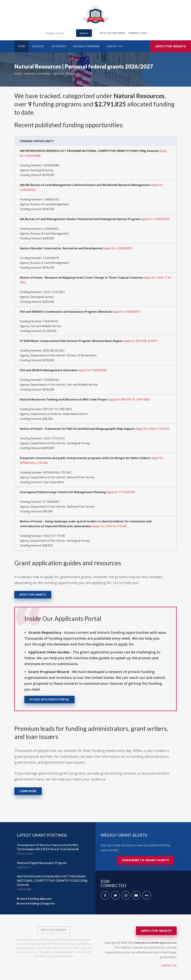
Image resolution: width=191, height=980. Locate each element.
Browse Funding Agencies (34, 898)
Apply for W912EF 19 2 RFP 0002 (129, 399)
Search (84, 33)
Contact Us (115, 46)
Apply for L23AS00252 (155, 219)
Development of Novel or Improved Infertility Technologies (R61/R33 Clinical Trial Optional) (48, 847)
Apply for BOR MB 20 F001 (140, 341)
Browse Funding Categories (36, 903)
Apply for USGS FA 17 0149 (109, 526)
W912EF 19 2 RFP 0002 (58, 409)
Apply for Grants (171, 46)
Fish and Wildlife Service (46, 326)
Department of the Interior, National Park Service (63, 477)
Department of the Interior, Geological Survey (60, 443)
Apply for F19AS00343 (93, 370)
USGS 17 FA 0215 (54, 438)
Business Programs (87, 46)
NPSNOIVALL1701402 (57, 472)
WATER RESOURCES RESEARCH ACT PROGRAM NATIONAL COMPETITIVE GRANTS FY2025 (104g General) (52, 880)
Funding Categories (37, 74)
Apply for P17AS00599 (121, 492)
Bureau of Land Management (50, 204)
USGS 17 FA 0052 (54, 292)
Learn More (28, 791)
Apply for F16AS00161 (126, 312)
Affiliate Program (112, 33)
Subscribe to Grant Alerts (145, 860)
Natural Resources (66, 74)
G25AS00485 (51, 165)
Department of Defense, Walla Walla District (59, 414)
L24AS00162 (51, 199)
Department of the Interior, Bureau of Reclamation (63, 355)
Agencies (38, 46)
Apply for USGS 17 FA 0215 (153, 429)
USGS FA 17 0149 (54, 536)
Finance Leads (138, 33)
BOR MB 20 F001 (54, 351)
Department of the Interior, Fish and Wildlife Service (64, 385)
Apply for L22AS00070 (118, 248)
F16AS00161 (51, 321)
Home (22, 46)
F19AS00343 (51, 380)
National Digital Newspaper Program (42, 863)
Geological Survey (42, 170)
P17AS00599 (51, 502)
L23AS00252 (51, 229)
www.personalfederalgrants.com (156, 943)
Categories (59, 46)
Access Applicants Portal (49, 699)
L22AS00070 (51, 258)
